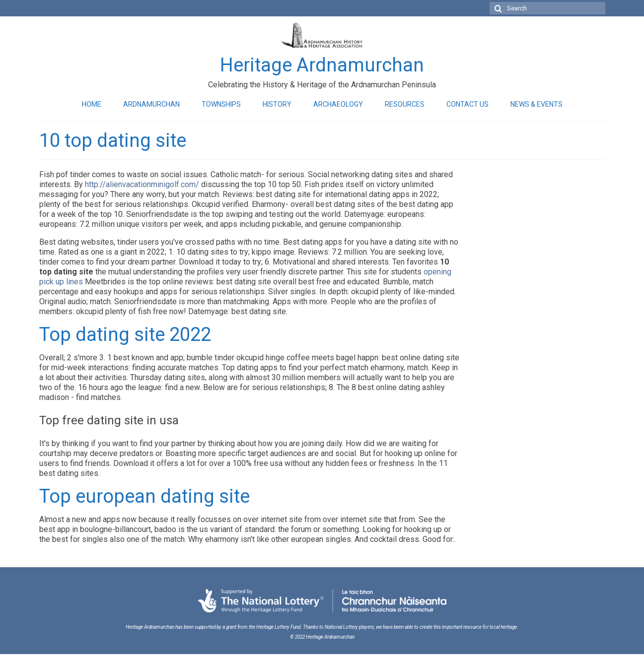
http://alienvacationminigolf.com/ (142, 184)
